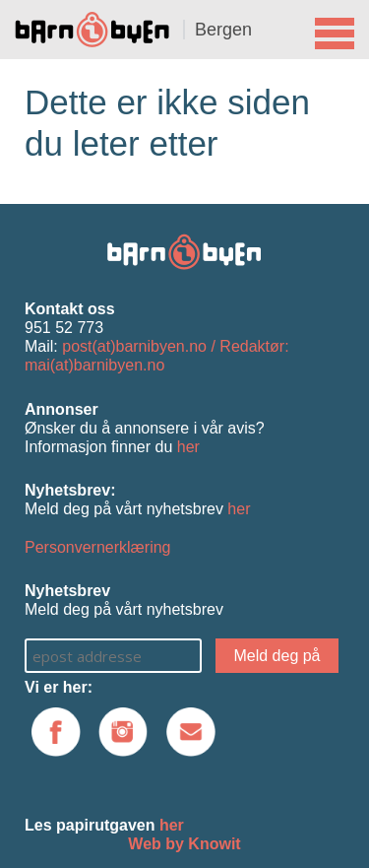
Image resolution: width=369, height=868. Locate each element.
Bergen (223, 30)
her (188, 447)
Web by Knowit (184, 844)
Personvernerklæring (98, 547)
